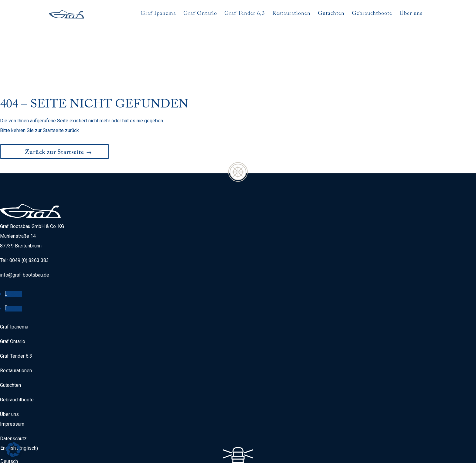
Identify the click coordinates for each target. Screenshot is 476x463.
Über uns (9, 390)
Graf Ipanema (14, 303)
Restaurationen (16, 346)
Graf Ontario (13, 317)
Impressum (12, 400)
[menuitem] (21, 424)
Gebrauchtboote (17, 375)
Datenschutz (13, 414)
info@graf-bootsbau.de (25, 251)
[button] (13, 450)
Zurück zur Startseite (54, 129)
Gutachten (10, 361)
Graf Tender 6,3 (16, 332)
